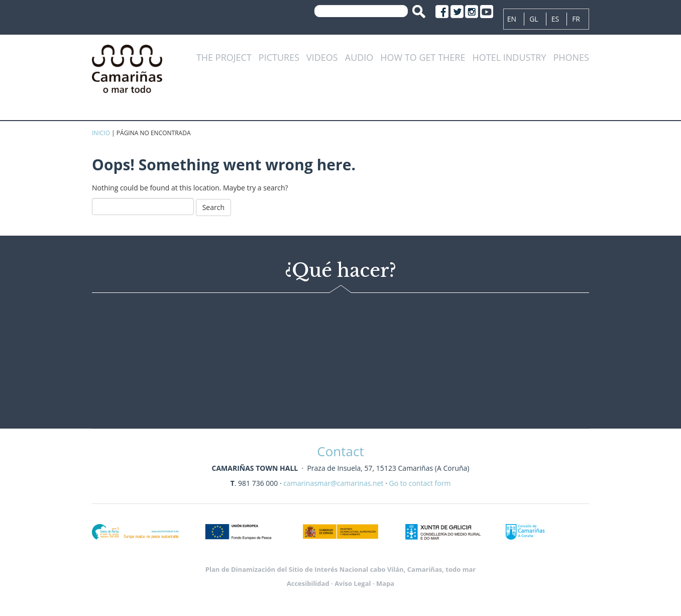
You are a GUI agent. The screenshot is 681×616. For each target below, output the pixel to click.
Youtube (487, 12)
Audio (359, 58)
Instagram (472, 12)
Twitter (457, 12)
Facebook (442, 12)
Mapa (385, 583)
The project (224, 58)
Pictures (279, 58)
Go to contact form (420, 483)
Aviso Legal (353, 583)
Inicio (101, 133)
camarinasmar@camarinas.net (333, 483)
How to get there (423, 58)
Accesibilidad (308, 583)
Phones (571, 58)
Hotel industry (509, 58)
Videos (322, 58)
